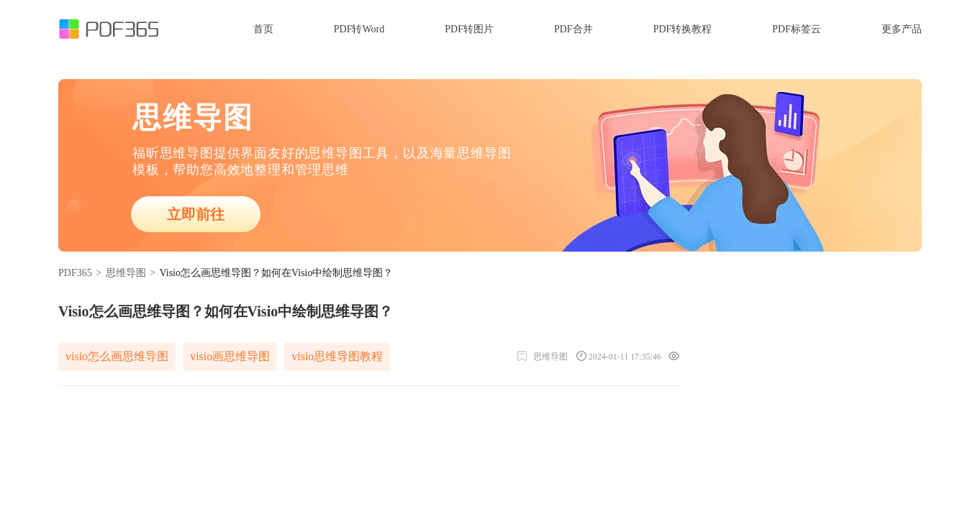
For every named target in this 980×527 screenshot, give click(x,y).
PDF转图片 (469, 29)
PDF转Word (359, 29)
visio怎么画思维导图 (117, 356)
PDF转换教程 (683, 29)
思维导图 (126, 273)
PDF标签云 (797, 29)
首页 (263, 29)
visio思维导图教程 (337, 356)
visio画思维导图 (230, 356)
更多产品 (902, 29)
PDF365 (75, 273)
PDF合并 (573, 29)
